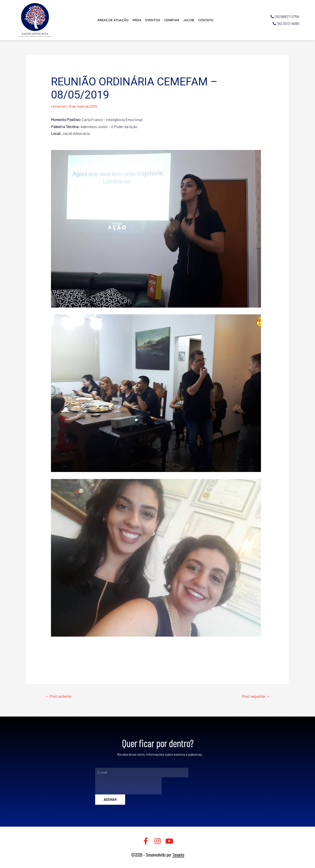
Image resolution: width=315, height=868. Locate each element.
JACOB (188, 20)
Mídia (137, 20)
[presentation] (128, 786)
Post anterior (59, 696)
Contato (206, 20)
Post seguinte (256, 696)
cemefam (59, 106)
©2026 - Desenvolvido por (158, 855)
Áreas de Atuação (113, 20)
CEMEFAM (171, 20)
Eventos (153, 20)
